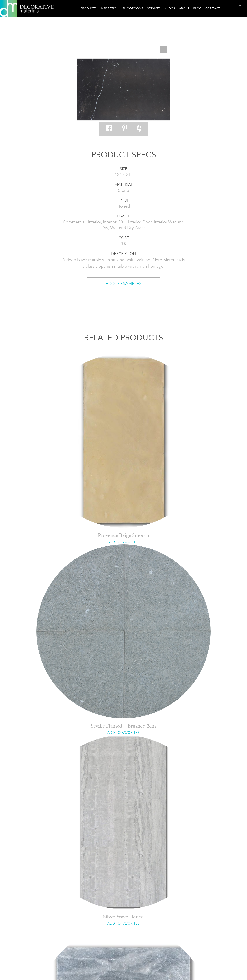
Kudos (170, 8)
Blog (197, 8)
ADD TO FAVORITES (123, 542)
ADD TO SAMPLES (123, 284)
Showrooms (133, 8)
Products (88, 8)
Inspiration (110, 8)
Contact (213, 8)
